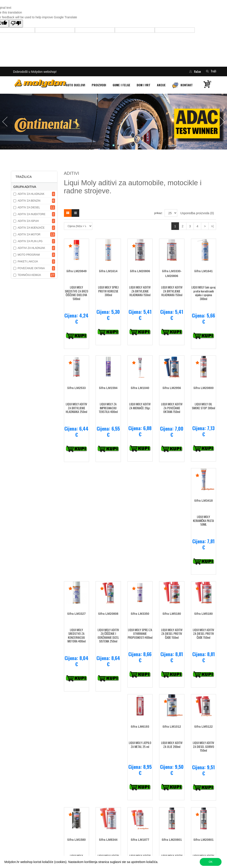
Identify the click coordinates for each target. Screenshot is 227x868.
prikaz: (158, 213)
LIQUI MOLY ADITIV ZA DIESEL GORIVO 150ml (203, 746)
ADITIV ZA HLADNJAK (31, 194)
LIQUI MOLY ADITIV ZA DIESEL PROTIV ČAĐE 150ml (172, 634)
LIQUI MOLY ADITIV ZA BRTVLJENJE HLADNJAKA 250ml (76, 408)
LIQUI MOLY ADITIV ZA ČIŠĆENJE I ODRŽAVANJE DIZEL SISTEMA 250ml (108, 635)
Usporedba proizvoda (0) (197, 213)
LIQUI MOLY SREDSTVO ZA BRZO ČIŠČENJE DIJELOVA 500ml (77, 293)
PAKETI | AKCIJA (28, 262)
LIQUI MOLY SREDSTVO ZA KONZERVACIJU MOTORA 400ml (77, 635)
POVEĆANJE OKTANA (31, 268)
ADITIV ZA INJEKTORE (32, 214)
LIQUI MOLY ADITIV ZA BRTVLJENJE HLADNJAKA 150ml (140, 291)
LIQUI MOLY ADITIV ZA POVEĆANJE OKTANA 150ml (172, 408)
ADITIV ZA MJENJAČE (31, 228)
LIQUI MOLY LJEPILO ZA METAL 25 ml (140, 745)
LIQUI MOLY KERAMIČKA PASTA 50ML (203, 520)
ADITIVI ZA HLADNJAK (31, 248)
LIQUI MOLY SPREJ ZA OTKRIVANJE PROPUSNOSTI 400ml (140, 634)
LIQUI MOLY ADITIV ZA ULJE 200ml (172, 745)
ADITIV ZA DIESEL (29, 207)
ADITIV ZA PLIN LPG (30, 241)
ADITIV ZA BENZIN (29, 201)
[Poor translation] (16, 24)
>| (212, 226)
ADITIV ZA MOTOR (29, 234)
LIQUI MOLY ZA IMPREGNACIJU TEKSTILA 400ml (108, 408)
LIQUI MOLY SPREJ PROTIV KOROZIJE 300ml (108, 291)
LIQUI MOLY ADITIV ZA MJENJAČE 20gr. (140, 406)
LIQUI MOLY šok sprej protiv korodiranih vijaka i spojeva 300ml (203, 293)
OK (211, 862)
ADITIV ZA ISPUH (28, 221)
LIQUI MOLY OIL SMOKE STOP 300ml (203, 406)
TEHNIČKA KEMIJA (29, 275)
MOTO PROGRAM (29, 255)
